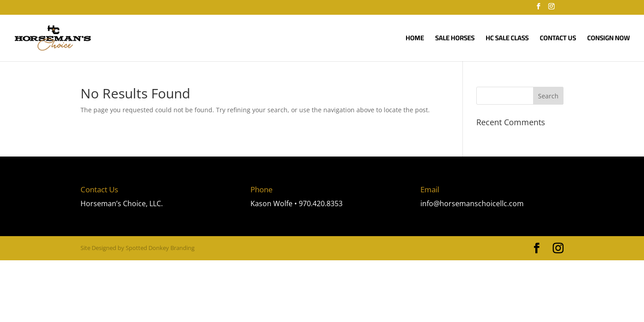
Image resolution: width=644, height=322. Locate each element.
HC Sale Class (507, 40)
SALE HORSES (455, 40)
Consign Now (608, 40)
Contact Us (558, 40)
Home (415, 40)
